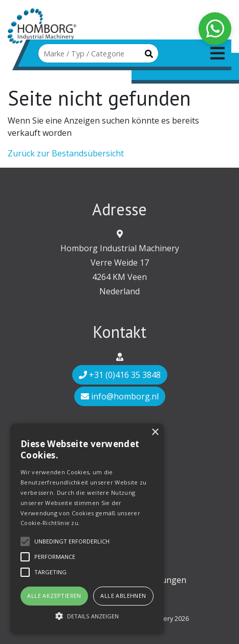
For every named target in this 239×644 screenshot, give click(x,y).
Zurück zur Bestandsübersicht (66, 153)
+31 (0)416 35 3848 (120, 375)
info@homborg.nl (120, 396)
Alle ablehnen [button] (123, 596)
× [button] (155, 432)
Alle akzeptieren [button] (54, 596)
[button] (87, 616)
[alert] (87, 529)
